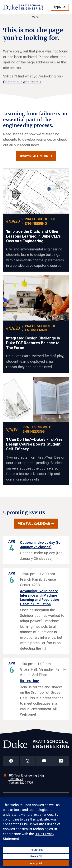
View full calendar (34, 524)
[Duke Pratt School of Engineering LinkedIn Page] (61, 761)
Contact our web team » (22, 82)
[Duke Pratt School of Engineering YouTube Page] (44, 761)
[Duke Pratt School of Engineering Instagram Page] (28, 761)
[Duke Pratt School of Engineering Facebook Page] (11, 761)
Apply (57, 7)
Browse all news (34, 156)
